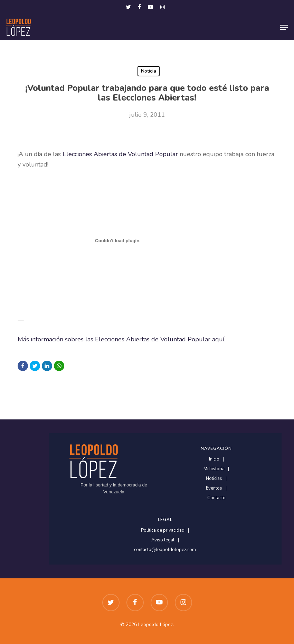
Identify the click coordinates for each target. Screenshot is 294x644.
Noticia (149, 71)
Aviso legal (163, 540)
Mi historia (214, 469)
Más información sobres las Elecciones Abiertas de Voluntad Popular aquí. (121, 339)
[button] (284, 27)
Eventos (214, 488)
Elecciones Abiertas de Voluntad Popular (121, 154)
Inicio (214, 459)
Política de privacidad (163, 531)
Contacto (216, 498)
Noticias (214, 479)
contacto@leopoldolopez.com (165, 550)
